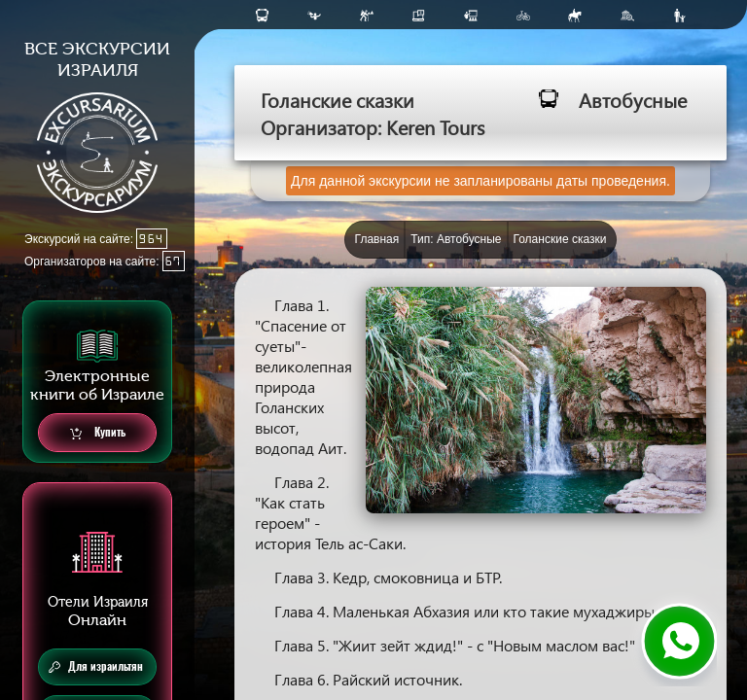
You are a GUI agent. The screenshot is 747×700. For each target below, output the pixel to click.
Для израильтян (96, 667)
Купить (98, 433)
